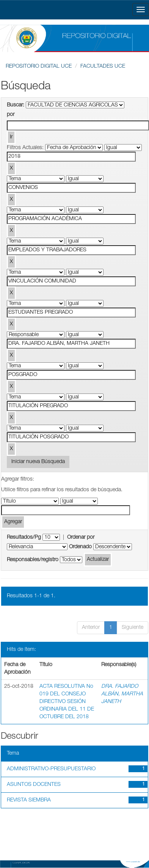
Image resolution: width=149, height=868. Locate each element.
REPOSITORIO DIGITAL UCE (39, 67)
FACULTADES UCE (103, 67)
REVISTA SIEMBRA (29, 800)
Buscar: (16, 105)
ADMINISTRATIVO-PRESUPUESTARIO (51, 769)
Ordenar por (81, 538)
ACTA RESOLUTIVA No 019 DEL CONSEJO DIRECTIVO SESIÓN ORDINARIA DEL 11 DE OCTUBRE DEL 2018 (67, 702)
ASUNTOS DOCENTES (34, 785)
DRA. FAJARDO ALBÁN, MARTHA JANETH (122, 694)
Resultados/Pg (24, 538)
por (11, 115)
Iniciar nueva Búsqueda (38, 462)
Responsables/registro (33, 560)
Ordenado (80, 547)
